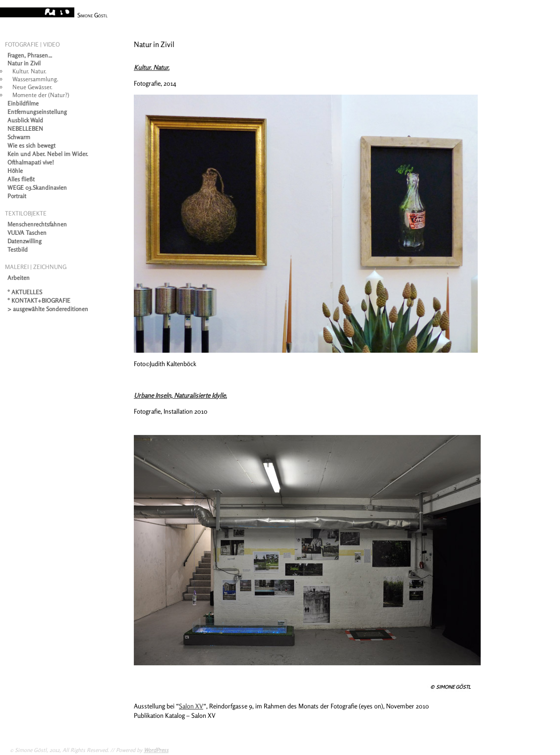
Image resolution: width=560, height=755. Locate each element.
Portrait (17, 196)
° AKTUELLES (25, 292)
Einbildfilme (23, 103)
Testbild (18, 249)
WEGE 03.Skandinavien (37, 188)
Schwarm (19, 137)
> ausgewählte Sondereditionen (48, 309)
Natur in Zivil (24, 63)
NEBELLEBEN (25, 129)
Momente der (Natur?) (41, 95)
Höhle (15, 171)
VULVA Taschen (27, 233)
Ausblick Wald (25, 120)
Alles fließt (21, 179)
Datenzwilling (25, 241)
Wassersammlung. (35, 79)
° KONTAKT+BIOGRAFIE (39, 300)
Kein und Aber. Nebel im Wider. (48, 154)
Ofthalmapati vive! (31, 162)
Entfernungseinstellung (37, 112)
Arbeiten (19, 278)
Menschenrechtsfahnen (37, 224)
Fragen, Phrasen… (30, 55)
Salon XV (191, 706)
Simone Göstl (92, 15)
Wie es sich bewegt (31, 145)
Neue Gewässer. (32, 87)
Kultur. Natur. (29, 71)
